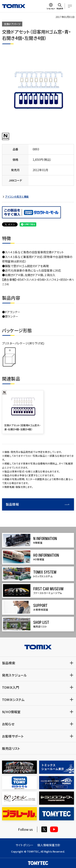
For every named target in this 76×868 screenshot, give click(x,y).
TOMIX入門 (11, 687)
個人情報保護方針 (49, 845)
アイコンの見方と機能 (17, 197)
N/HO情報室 (11, 712)
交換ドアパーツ (12, 24)
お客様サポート (13, 736)
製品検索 (9, 663)
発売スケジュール (14, 675)
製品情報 (37, 504)
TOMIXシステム (13, 700)
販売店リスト (11, 748)
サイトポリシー (25, 845)
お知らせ (8, 724)
